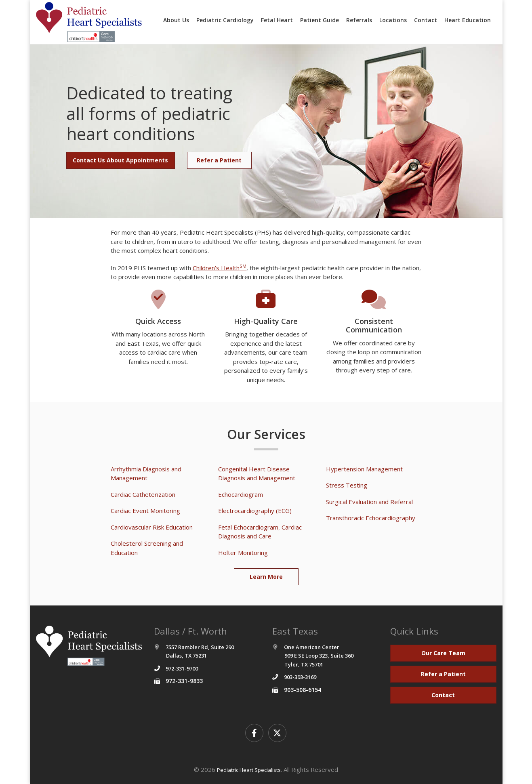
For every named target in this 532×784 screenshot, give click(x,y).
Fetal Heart (277, 20)
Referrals (359, 20)
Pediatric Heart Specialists (249, 770)
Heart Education (468, 20)
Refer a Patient (219, 160)
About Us (176, 20)
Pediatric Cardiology (225, 20)
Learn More (266, 577)
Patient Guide (320, 20)
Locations (393, 20)
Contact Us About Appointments (120, 160)
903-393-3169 (300, 677)
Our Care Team (443, 653)
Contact (426, 20)
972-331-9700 (182, 668)
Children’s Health (220, 268)
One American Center (313, 656)
